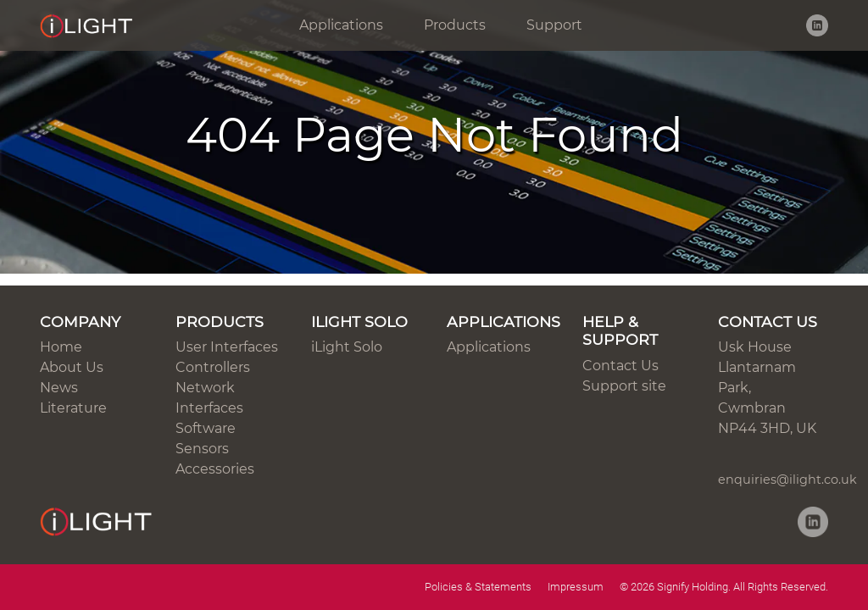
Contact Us (620, 366)
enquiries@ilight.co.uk (787, 480)
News (59, 388)
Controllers (213, 367)
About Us (72, 367)
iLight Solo (347, 347)
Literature (73, 408)
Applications (341, 25)
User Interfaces (227, 347)
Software (206, 428)
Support (554, 25)
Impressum (576, 587)
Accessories (215, 469)
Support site (624, 386)
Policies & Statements (478, 587)
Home (61, 347)
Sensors (202, 449)
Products (455, 25)
